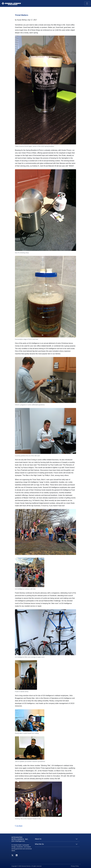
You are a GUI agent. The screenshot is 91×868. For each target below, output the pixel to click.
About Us (38, 839)
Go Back (19, 826)
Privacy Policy (75, 866)
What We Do (39, 844)
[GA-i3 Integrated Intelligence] (11, 3)
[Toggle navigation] (87, 3)
